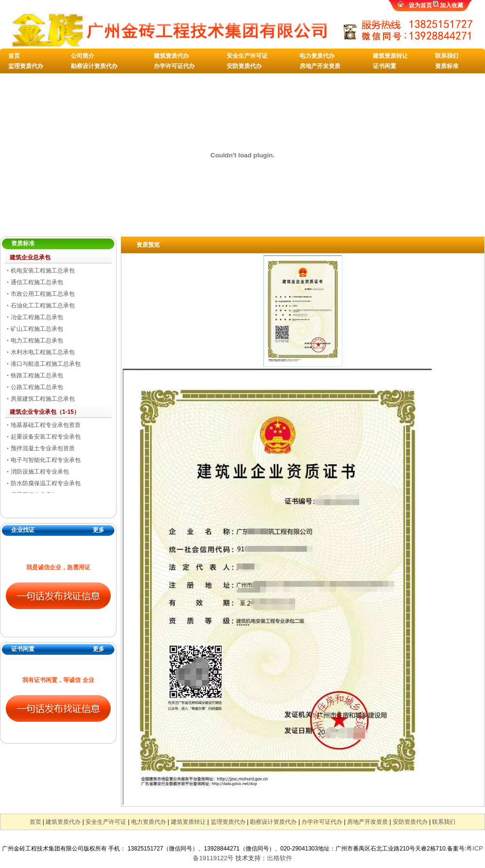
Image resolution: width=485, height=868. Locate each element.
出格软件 (280, 858)
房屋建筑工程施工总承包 (43, 399)
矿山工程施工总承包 (37, 329)
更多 (99, 530)
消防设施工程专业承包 (40, 472)
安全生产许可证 (247, 56)
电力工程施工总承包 (37, 340)
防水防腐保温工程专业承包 (46, 483)
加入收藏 (452, 5)
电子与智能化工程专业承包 (46, 460)
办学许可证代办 (174, 66)
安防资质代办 (244, 66)
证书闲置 (385, 66)
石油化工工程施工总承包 (43, 306)
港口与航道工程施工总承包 (46, 364)
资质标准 (447, 66)
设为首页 (420, 5)
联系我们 (447, 56)
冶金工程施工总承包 (37, 317)
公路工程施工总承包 (37, 387)
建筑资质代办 (171, 56)
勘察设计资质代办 (94, 66)
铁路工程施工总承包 (37, 375)
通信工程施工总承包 (37, 282)
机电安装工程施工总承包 (43, 271)
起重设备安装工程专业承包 (46, 437)
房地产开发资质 (320, 66)
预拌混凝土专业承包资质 (43, 448)
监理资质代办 (26, 66)
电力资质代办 (317, 56)
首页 (14, 56)
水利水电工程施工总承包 (43, 352)
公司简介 (83, 56)
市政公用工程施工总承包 (43, 294)
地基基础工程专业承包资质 (46, 425)
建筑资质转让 (390, 56)
